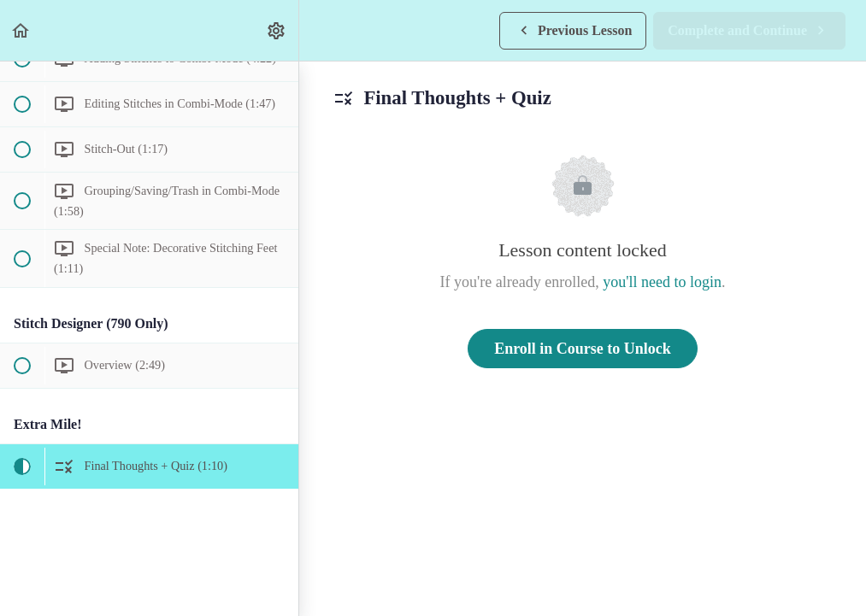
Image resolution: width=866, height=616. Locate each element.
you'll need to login (662, 282)
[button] (21, 30)
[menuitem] (277, 30)
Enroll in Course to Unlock (583, 349)
